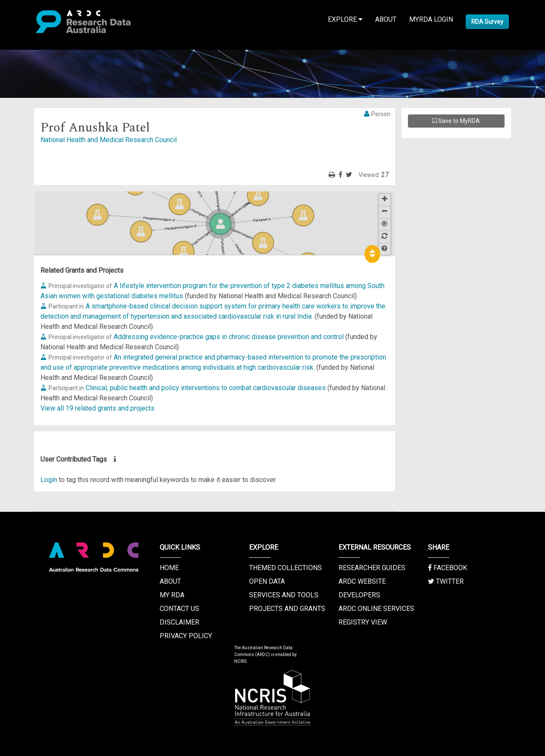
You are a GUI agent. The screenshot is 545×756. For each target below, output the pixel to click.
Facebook (447, 568)
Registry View (363, 622)
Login (49, 480)
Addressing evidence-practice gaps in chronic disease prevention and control (229, 337)
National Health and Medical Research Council (109, 140)
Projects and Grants (287, 609)
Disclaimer (179, 622)
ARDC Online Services (376, 609)
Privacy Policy (186, 636)
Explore (345, 19)
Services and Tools (284, 595)
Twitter (446, 581)
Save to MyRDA (456, 121)
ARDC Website (362, 581)
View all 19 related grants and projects (98, 408)
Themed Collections (285, 568)
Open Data (267, 581)
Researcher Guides (372, 568)
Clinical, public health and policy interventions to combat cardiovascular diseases (206, 388)
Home (169, 568)
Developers (359, 595)
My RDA (172, 595)
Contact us (179, 609)
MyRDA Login (431, 19)
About (386, 19)
